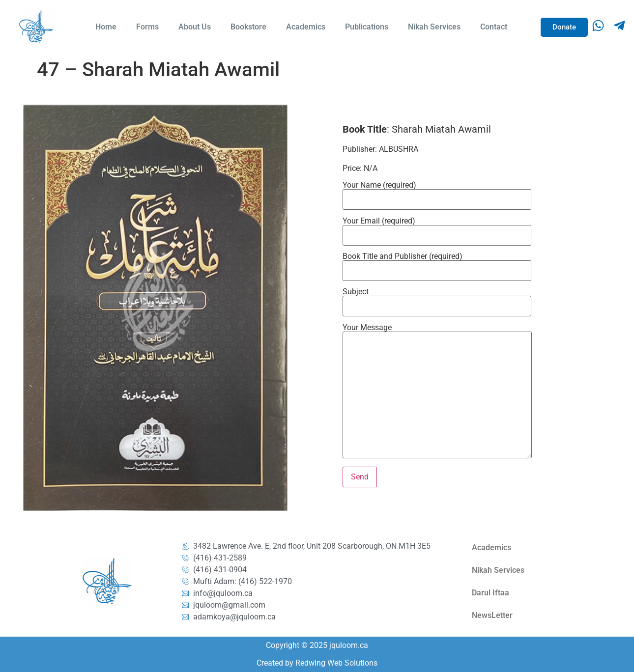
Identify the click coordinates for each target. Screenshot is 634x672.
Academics (306, 27)
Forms (147, 27)
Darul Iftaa (490, 593)
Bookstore (248, 27)
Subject (437, 299)
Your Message (437, 392)
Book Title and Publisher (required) (437, 264)
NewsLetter (492, 615)
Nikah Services (434, 27)
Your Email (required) (437, 228)
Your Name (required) (437, 193)
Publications (367, 27)
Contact (494, 27)
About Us (195, 27)
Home (106, 27)
